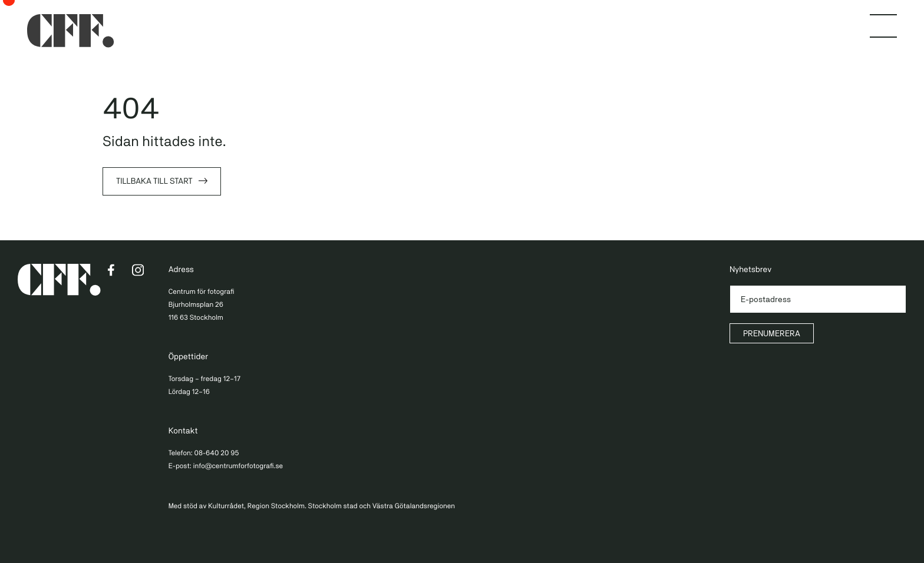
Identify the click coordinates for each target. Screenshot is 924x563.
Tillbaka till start (154, 181)
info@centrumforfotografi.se (238, 466)
